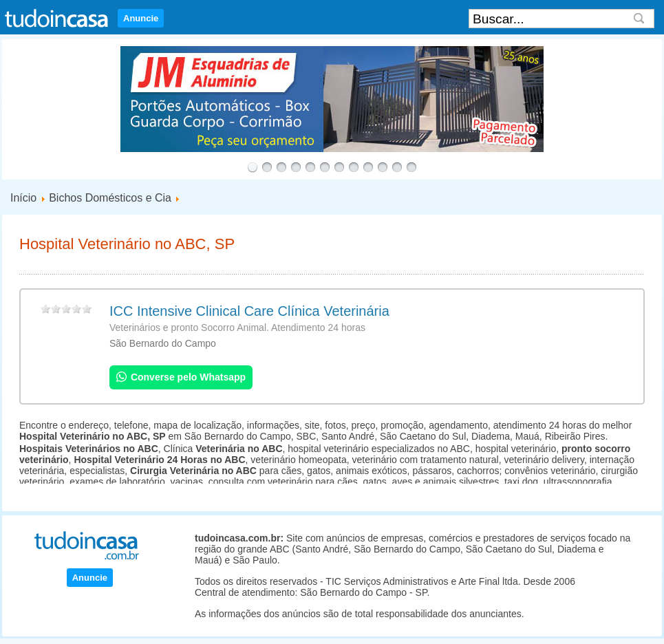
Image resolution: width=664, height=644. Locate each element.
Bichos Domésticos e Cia (110, 198)
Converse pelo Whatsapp (181, 377)
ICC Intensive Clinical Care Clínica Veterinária (249, 311)
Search (639, 19)
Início (23, 198)
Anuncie (141, 18)
